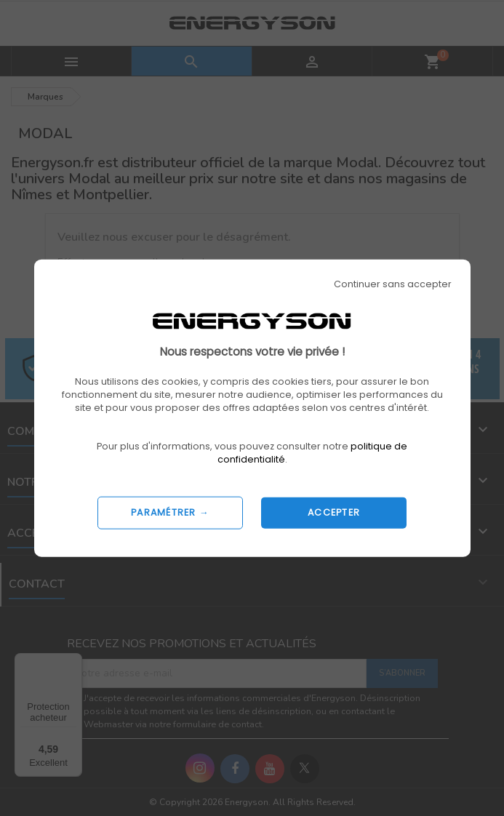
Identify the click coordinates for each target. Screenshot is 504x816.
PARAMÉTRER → (170, 512)
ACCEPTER (334, 512)
